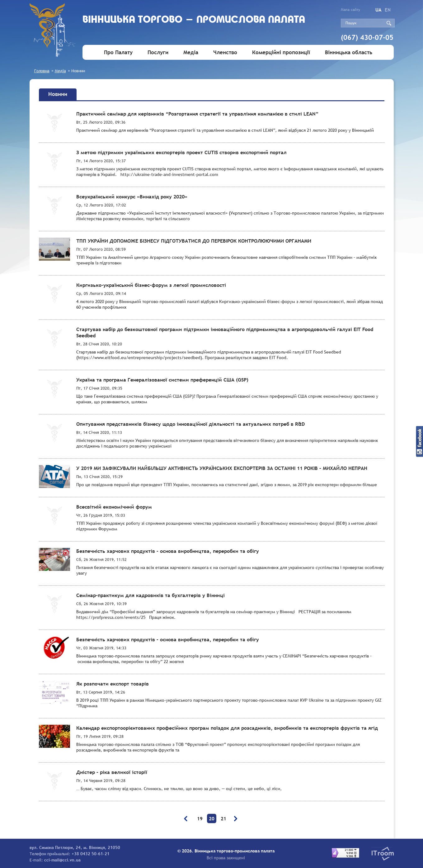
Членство (225, 52)
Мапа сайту (350, 10)
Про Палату (118, 52)
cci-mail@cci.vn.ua (62, 860)
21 (223, 818)
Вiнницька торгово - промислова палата (197, 21)
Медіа (191, 52)
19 (200, 818)
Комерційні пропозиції (281, 52)
